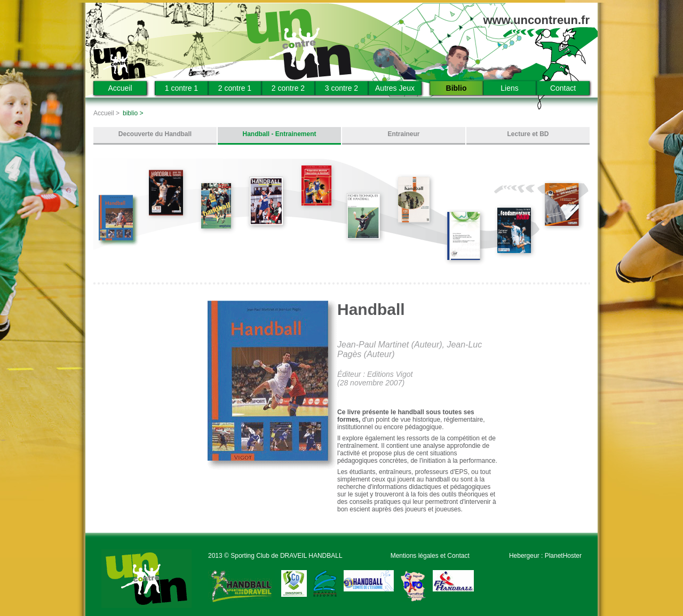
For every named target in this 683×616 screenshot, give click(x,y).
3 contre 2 (341, 88)
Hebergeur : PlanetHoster (545, 556)
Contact (563, 88)
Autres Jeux (395, 88)
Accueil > (106, 113)
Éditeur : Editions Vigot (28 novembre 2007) (375, 378)
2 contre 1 (235, 88)
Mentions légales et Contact (430, 556)
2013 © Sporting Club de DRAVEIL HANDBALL (275, 556)
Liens (509, 88)
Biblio (456, 88)
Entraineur (403, 134)
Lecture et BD (528, 134)
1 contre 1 (181, 88)
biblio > (133, 113)
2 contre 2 (288, 88)
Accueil (120, 88)
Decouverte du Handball (155, 134)
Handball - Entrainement (279, 134)
